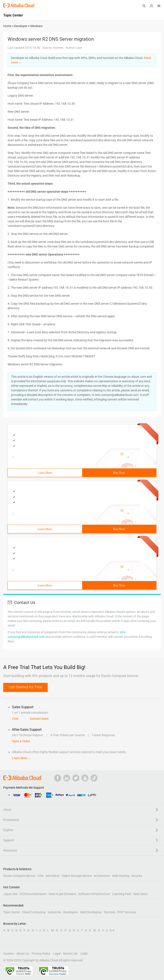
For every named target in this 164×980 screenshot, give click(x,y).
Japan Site (10, 894)
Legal (57, 954)
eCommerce (102, 876)
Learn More (45, 473)
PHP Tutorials (127, 912)
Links (84, 954)
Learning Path (122, 894)
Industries (54, 912)
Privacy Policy (41, 954)
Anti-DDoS (53, 876)
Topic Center (12, 912)
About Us (23, 954)
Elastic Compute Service (19, 876)
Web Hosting (121, 876)
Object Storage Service (77, 876)
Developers (71, 912)
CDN (41, 876)
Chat (15, 719)
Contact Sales (39, 719)
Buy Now (119, 473)
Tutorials (109, 912)
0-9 (112, 930)
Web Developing (91, 912)
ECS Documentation (33, 894)
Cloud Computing (34, 912)
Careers (8, 954)
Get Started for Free (25, 687)
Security (137, 876)
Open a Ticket (21, 741)
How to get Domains (62, 894)
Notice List (70, 954)
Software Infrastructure (94, 894)
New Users (141, 894)
